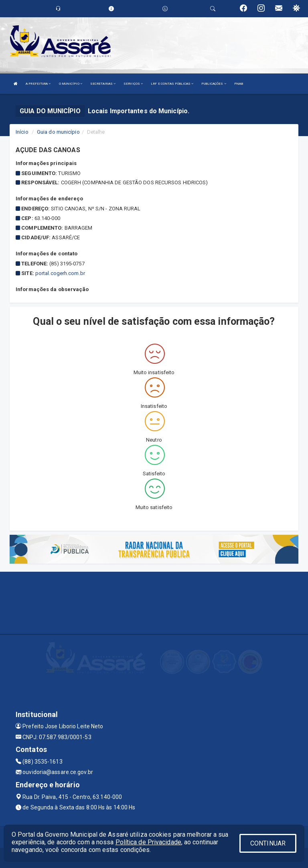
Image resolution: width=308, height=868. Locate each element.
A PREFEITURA (38, 84)
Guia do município (58, 132)
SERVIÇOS (133, 84)
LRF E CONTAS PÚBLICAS (172, 84)
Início (22, 132)
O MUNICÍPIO (71, 84)
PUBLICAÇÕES (214, 84)
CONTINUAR (268, 843)
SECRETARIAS (103, 84)
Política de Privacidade (148, 842)
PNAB (239, 84)
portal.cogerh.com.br (60, 273)
